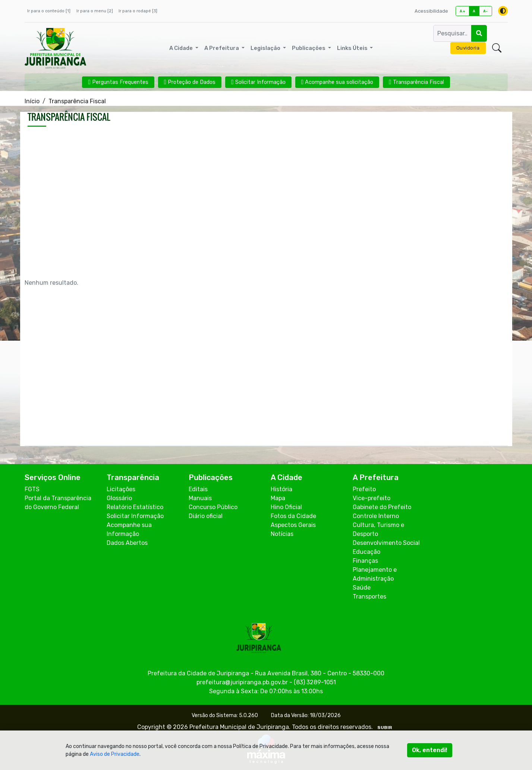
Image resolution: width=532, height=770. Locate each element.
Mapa (278, 498)
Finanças (365, 561)
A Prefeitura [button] (222, 48)
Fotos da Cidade (293, 516)
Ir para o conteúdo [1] (49, 11)
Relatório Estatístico (135, 507)
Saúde (362, 588)
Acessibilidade (431, 11)
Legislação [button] (266, 48)
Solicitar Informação (135, 516)
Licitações (121, 489)
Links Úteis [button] (353, 48)
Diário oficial (206, 516)
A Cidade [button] (182, 48)
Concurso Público (213, 507)
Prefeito (364, 489)
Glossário (119, 498)
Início (32, 101)
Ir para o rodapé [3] (138, 11)
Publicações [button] (309, 48)
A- (486, 11)
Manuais (200, 498)
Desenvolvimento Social (386, 543)
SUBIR (385, 728)
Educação (366, 552)
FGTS (32, 489)
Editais (198, 489)
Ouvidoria (468, 48)
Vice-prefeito (372, 498)
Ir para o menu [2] (95, 11)
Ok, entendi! (430, 750)
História (281, 489)
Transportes (369, 597)
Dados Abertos (127, 543)
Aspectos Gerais (293, 525)
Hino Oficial (286, 507)
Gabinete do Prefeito (382, 507)
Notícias (282, 534)
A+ (462, 11)
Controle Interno (376, 516)
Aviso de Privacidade (115, 754)
